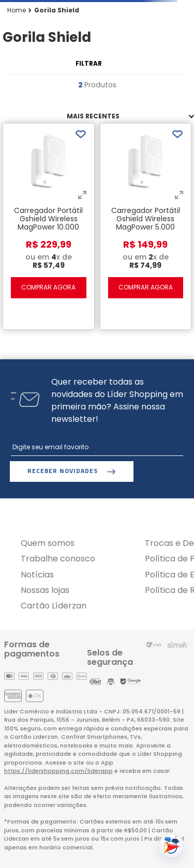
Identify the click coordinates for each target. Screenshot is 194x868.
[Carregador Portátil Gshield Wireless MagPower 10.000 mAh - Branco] (49, 224)
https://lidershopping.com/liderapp (58, 771)
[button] (82, 196)
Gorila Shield (57, 10)
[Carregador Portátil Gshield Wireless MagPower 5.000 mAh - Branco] (146, 224)
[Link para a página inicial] (17, 10)
